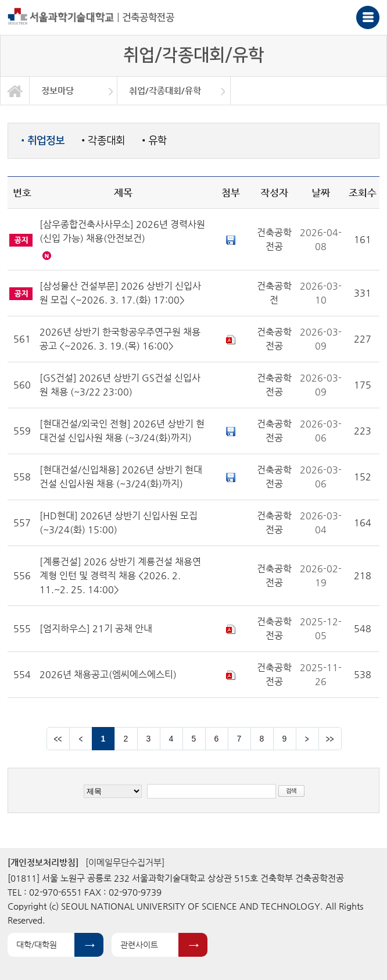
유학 (155, 140)
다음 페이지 (307, 739)
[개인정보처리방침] (43, 862)
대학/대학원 (37, 945)
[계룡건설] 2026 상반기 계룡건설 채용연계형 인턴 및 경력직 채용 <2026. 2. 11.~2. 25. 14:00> (120, 575)
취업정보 (43, 141)
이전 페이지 (81, 739)
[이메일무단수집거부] (125, 862)
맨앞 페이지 (58, 739)
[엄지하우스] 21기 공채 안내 (96, 628)
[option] (74, 91)
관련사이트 (139, 945)
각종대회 (103, 140)
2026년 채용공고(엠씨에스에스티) (108, 674)
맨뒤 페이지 (330, 739)
